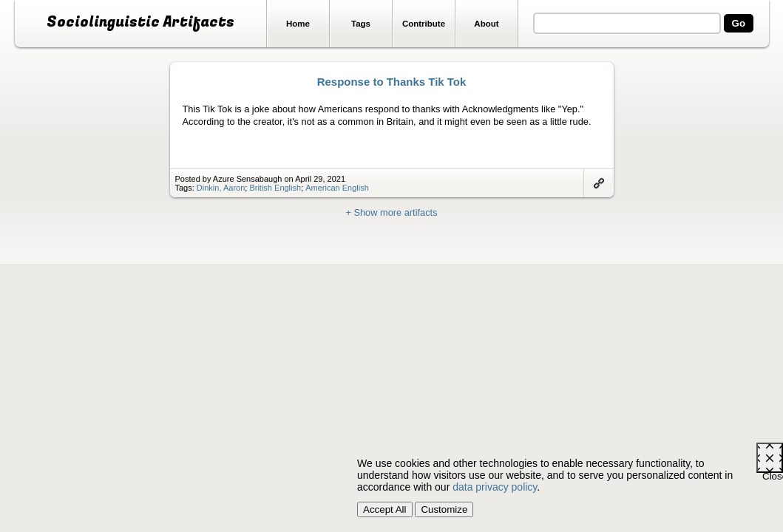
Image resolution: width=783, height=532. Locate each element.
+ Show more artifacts (391, 212)
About (486, 24)
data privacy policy (495, 487)
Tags (361, 24)
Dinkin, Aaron (221, 188)
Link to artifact (599, 183)
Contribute (424, 24)
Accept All (385, 509)
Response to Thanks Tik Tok (392, 82)
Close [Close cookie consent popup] (773, 472)
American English (337, 188)
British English (275, 188)
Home (298, 24)
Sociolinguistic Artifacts (140, 22)
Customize (444, 509)
